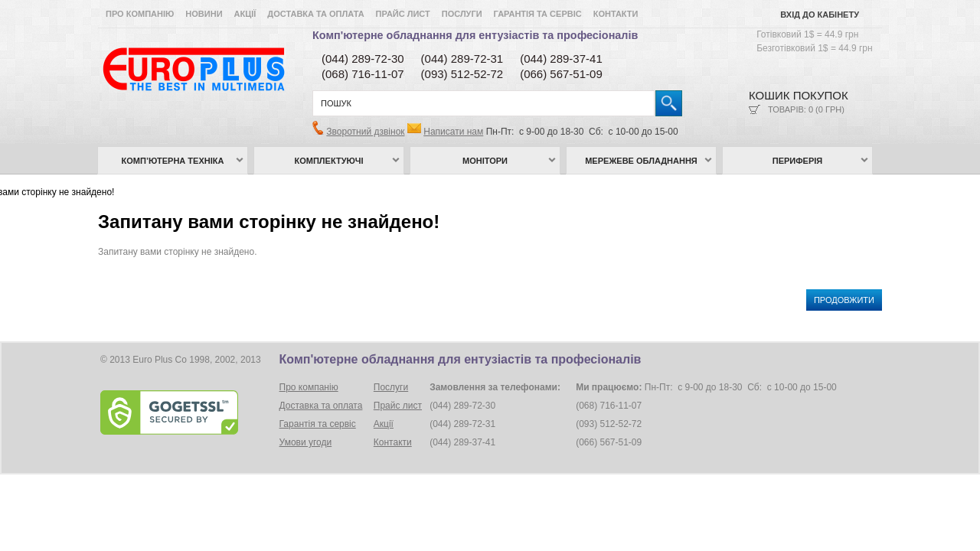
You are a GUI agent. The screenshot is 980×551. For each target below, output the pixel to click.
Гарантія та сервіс (538, 14)
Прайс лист (403, 14)
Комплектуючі (329, 161)
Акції (245, 14)
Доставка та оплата (315, 14)
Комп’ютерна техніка (173, 161)
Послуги (462, 14)
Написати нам (453, 132)
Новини (204, 14)
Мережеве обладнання (641, 161)
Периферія (798, 161)
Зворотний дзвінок (365, 132)
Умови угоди (306, 442)
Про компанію (140, 14)
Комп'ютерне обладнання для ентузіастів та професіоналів (475, 35)
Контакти (616, 14)
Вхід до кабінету (820, 15)
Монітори (485, 161)
